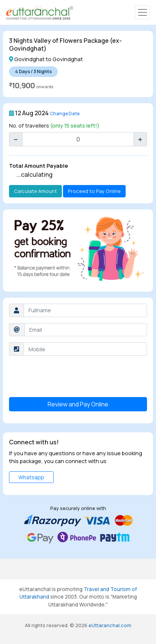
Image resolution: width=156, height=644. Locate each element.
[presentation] (66, 376)
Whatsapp (31, 477)
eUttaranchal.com (110, 625)
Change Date (65, 114)
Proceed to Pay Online (94, 191)
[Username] (85, 310)
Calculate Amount (35, 191)
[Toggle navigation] (142, 12)
